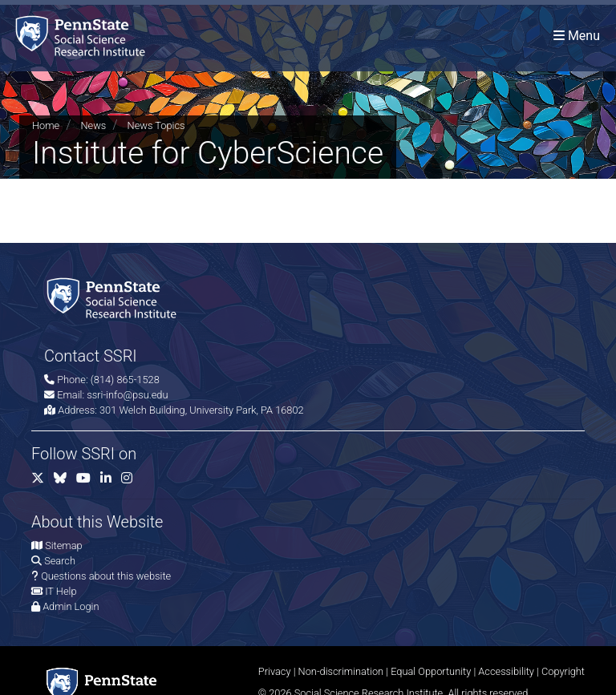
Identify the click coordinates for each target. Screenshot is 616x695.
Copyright (563, 671)
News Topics (156, 125)
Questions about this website (106, 576)
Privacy (275, 671)
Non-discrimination (341, 671)
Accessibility (506, 671)
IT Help (61, 591)
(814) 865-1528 (125, 380)
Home (46, 125)
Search (60, 561)
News (93, 125)
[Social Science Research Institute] (83, 36)
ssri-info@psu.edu (127, 395)
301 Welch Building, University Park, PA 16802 (202, 410)
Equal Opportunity (431, 671)
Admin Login (71, 606)
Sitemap (63, 545)
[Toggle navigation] (577, 36)
